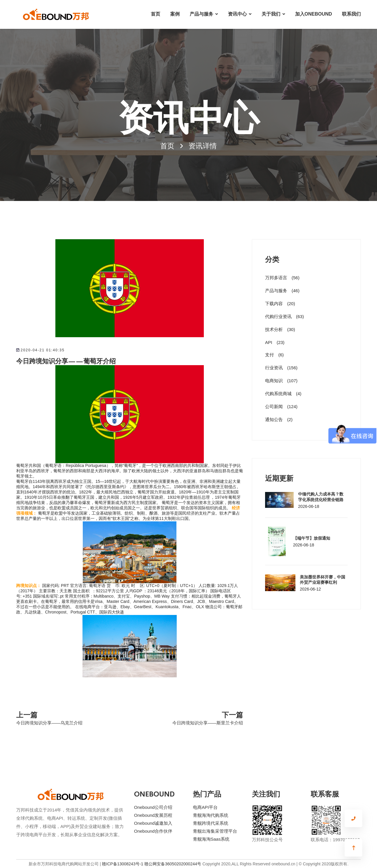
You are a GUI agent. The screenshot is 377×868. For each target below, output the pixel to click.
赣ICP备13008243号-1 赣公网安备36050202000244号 (152, 864)
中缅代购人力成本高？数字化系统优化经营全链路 (321, 496)
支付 (274, 355)
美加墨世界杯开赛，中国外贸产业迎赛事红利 (323, 579)
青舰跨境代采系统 (211, 823)
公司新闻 (281, 406)
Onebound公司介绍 (153, 807)
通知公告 (279, 419)
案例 (175, 14)
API (275, 342)
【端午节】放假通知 (312, 538)
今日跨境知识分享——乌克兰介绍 (49, 723)
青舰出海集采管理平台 (215, 831)
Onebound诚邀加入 (153, 823)
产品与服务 (201, 14)
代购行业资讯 (285, 316)
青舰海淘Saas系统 (211, 839)
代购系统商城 (283, 394)
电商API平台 (205, 807)
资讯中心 (237, 14)
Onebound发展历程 (153, 815)
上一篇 (27, 714)
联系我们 (351, 14)
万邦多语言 (282, 278)
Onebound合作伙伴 (153, 831)
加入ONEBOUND (314, 14)
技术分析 (280, 329)
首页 (156, 14)
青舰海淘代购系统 (211, 815)
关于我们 (271, 14)
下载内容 (280, 304)
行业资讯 (281, 368)
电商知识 (281, 381)
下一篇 (232, 714)
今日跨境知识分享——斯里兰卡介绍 (208, 723)
